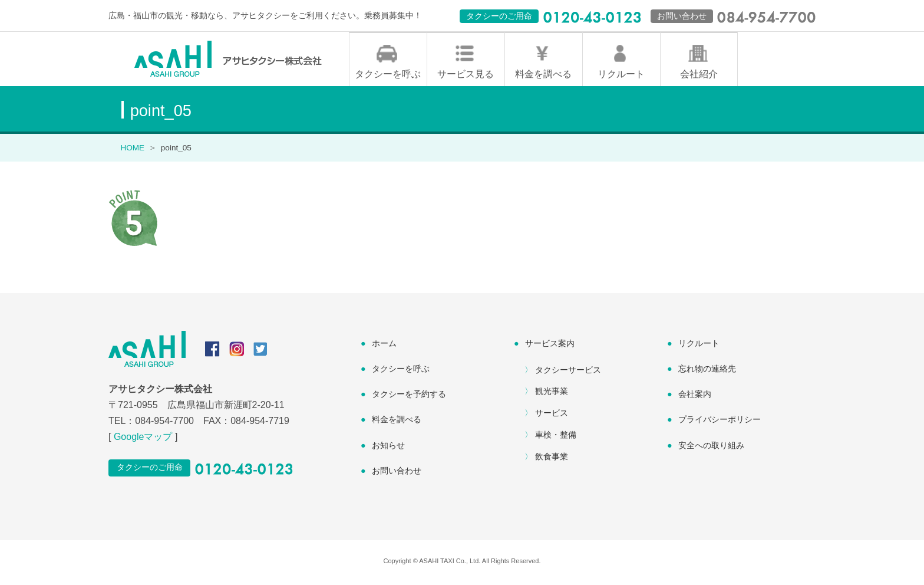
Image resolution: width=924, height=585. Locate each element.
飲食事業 (552, 459)
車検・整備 (556, 438)
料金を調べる (543, 77)
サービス (552, 416)
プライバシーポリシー (720, 422)
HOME (132, 151)
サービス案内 (550, 346)
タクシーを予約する (409, 397)
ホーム (384, 346)
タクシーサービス (568, 373)
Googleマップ (143, 440)
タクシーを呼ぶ (388, 77)
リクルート (621, 77)
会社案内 (695, 397)
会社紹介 (699, 77)
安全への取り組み (711, 448)
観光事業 (552, 394)
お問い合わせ (397, 474)
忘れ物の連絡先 (707, 372)
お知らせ (388, 448)
